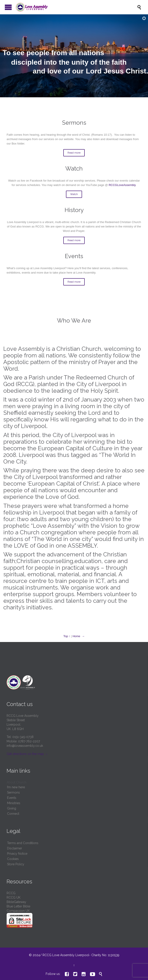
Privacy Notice (17, 854)
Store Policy (16, 864)
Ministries (14, 803)
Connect (13, 814)
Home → (79, 636)
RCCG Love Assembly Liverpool (66, 955)
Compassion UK (18, 911)
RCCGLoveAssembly (122, 185)
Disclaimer (15, 848)
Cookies (13, 859)
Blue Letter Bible (18, 906)
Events (12, 798)
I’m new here (16, 787)
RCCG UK (14, 897)
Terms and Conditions (23, 843)
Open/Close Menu (8, 7)
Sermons (13, 792)
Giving (12, 808)
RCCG (11, 893)
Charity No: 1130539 (105, 955)
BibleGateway (16, 902)
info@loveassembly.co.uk (25, 746)
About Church (17, 782)
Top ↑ (67, 636)
